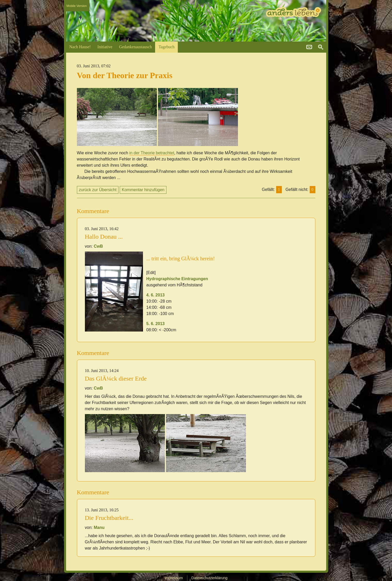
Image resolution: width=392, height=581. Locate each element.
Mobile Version (77, 6)
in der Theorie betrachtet (152, 153)
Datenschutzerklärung (210, 578)
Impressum (174, 578)
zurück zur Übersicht (98, 190)
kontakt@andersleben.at (309, 47)
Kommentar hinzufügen (143, 190)
